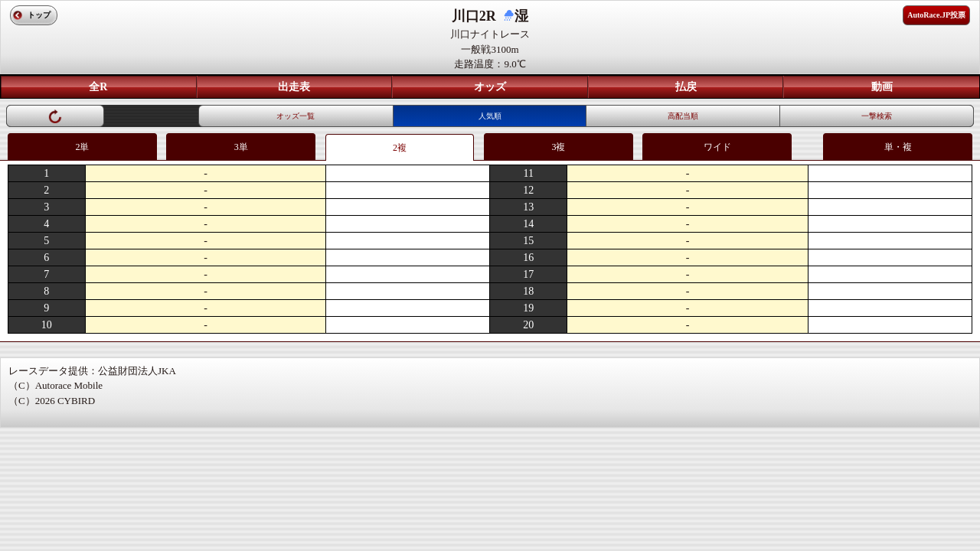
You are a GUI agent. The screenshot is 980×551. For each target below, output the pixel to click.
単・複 (898, 147)
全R (98, 87)
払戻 (686, 87)
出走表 (294, 87)
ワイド (717, 147)
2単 (82, 147)
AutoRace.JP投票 (936, 15)
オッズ (490, 87)
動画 (882, 87)
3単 (241, 147)
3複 (558, 147)
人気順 (490, 116)
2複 (400, 148)
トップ (39, 15)
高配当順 (683, 116)
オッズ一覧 (296, 116)
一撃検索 (877, 116)
